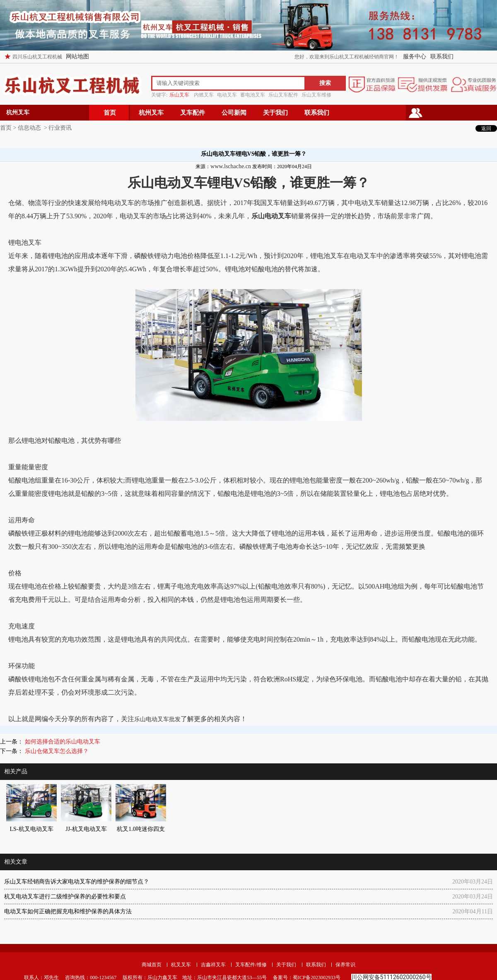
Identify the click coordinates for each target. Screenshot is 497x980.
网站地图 (77, 57)
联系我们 (442, 57)
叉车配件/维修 (251, 965)
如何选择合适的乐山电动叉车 (62, 742)
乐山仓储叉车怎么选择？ (56, 751)
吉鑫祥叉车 (213, 965)
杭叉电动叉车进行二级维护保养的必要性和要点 (65, 897)
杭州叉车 (151, 113)
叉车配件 (193, 113)
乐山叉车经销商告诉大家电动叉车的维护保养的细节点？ (77, 882)
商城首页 (152, 965)
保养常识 (345, 965)
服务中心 (415, 57)
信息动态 (29, 128)
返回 (486, 128)
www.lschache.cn (231, 166)
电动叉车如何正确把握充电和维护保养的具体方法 (68, 911)
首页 (110, 113)
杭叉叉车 (181, 965)
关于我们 (275, 113)
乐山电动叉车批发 (157, 719)
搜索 (325, 83)
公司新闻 (234, 113)
